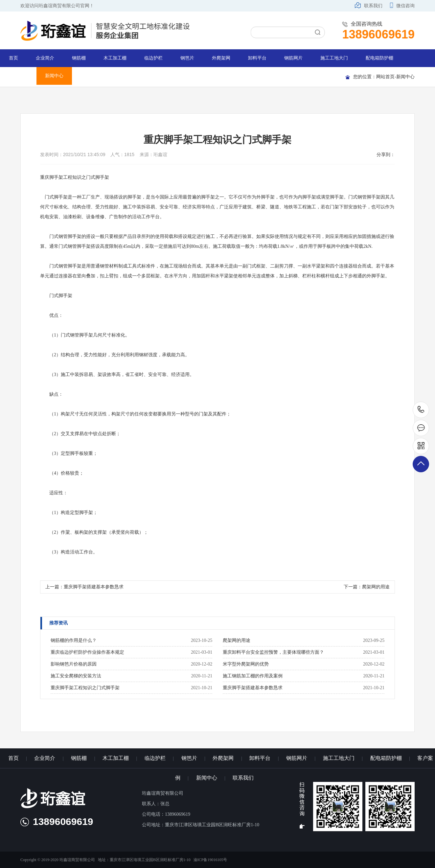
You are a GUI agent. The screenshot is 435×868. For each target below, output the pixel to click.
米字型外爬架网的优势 (246, 664)
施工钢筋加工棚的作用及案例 (253, 676)
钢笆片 (187, 58)
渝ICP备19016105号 (210, 860)
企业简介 (45, 58)
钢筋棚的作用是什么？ (74, 640)
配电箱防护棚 (379, 58)
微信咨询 (402, 6)
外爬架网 (221, 58)
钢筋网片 (293, 58)
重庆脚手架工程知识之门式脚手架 (85, 688)
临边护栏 (153, 58)
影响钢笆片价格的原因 (74, 664)
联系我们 (369, 6)
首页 (13, 58)
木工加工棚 (115, 58)
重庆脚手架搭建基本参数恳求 (94, 587)
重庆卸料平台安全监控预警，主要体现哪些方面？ (273, 652)
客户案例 (18, 76)
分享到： (386, 154)
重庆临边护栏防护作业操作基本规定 (87, 652)
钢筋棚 (79, 58)
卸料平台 (257, 58)
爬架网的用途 (376, 587)
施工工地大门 (334, 58)
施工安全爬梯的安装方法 (76, 676)
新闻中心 (54, 76)
